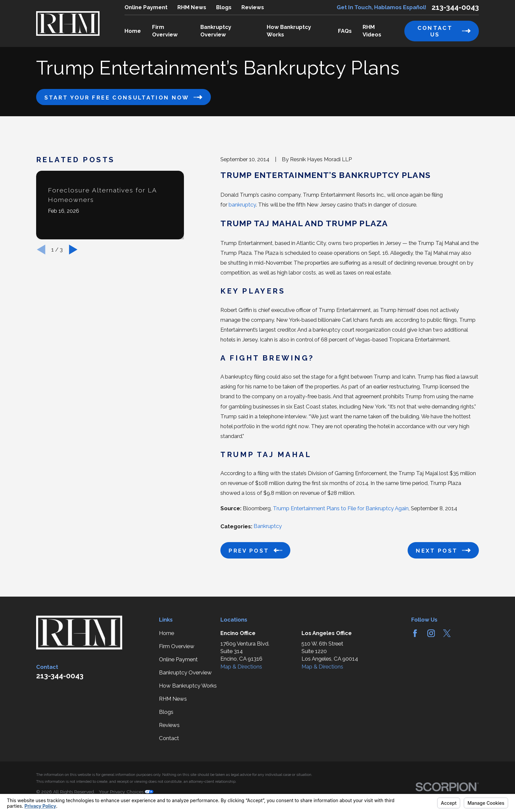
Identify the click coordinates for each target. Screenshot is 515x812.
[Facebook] (415, 633)
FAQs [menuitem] (345, 31)
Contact (169, 738)
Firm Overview (177, 646)
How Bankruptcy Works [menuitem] (289, 31)
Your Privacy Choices (126, 792)
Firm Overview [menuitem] (165, 31)
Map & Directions (241, 667)
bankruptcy (242, 205)
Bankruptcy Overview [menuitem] (216, 31)
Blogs (224, 7)
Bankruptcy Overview (185, 672)
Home (167, 633)
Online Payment (146, 7)
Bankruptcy (268, 526)
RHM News (192, 7)
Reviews (253, 7)
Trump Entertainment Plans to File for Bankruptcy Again (341, 508)
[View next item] (73, 250)
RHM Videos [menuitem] (372, 31)
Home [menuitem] (133, 31)
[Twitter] (447, 633)
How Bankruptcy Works (188, 686)
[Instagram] (431, 633)
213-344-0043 (455, 7)
